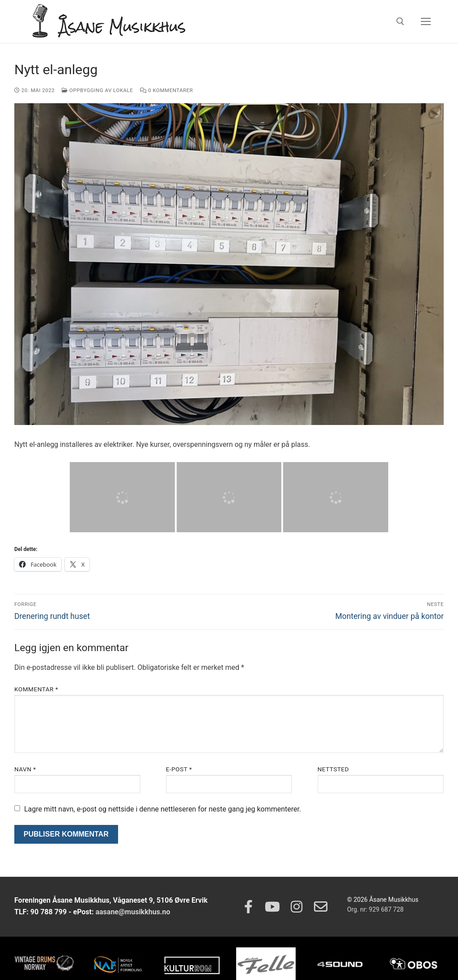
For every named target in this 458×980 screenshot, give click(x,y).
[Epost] (321, 907)
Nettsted (333, 769)
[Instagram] (297, 907)
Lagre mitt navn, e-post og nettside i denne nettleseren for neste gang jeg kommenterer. (163, 809)
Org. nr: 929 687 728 (375, 909)
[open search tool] (400, 21)
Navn (25, 769)
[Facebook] (248, 907)
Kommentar (36, 689)
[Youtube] (272, 907)
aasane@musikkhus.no (133, 912)
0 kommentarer (166, 90)
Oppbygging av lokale (97, 90)
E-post (179, 769)
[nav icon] (426, 21)
